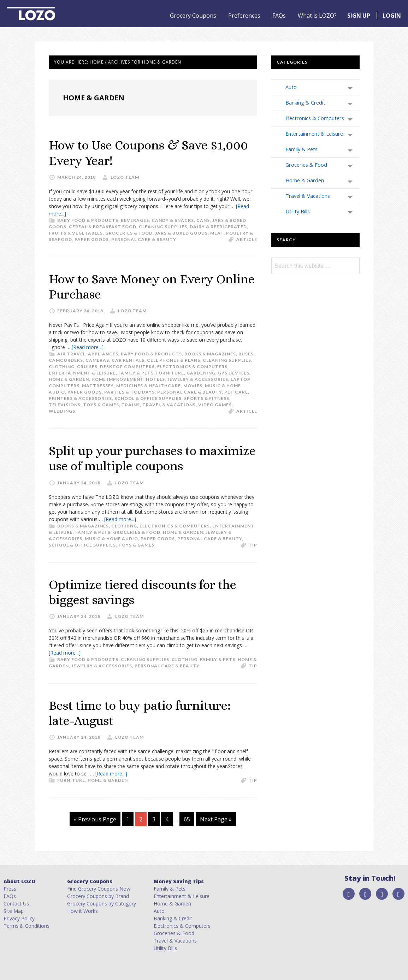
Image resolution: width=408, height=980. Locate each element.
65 (189, 819)
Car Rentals (128, 360)
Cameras (97, 360)
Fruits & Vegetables (76, 233)
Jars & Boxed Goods (181, 233)
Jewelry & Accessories (198, 379)
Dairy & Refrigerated (218, 227)
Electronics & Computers (192, 367)
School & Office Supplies (148, 398)
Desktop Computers (127, 367)
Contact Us (16, 904)
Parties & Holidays (129, 392)
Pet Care (236, 392)
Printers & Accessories (80, 398)
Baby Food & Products (88, 220)
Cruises (87, 367)
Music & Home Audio (111, 539)
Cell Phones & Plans (174, 360)
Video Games (215, 405)
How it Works (82, 911)
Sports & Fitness (207, 398)
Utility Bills (298, 211)
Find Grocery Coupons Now (99, 889)
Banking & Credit (305, 102)
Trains (131, 405)
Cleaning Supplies (163, 227)
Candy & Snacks (173, 220)
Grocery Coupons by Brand (98, 896)
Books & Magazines (210, 354)
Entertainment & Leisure (82, 373)
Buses (246, 354)
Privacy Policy (19, 918)
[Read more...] (88, 347)
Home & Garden (69, 379)
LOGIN (392, 16)
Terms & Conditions (26, 926)
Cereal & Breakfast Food (103, 227)
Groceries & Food (129, 233)
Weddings (62, 411)
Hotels (155, 379)
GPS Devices (234, 373)
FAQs (279, 16)
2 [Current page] (143, 819)
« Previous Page (95, 819)
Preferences (244, 16)
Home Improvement (117, 379)
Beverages (135, 220)
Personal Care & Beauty (144, 239)
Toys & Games (101, 405)
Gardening (201, 373)
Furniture (170, 373)
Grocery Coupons (193, 16)
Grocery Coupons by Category (102, 904)
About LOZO (19, 881)
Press (10, 889)
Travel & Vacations (169, 405)
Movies (193, 386)
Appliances (103, 354)
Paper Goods (92, 239)
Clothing (62, 367)
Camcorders (66, 360)
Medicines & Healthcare (149, 386)
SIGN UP (359, 16)
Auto (291, 87)
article (247, 239)
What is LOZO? (317, 16)
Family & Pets (136, 373)
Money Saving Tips (179, 881)
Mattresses (98, 386)
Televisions (65, 405)
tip (253, 545)
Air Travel (71, 354)
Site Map (14, 911)
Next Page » (216, 819)
